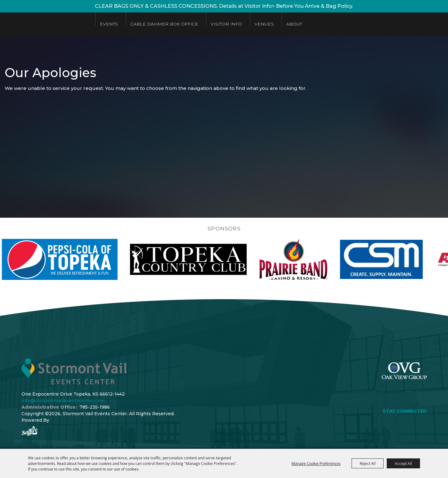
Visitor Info (226, 24)
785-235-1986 (95, 407)
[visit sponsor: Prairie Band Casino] (310, 259)
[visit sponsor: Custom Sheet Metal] (399, 259)
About (294, 24)
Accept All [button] (403, 463)
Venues (264, 24)
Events (109, 24)
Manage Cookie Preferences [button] (316, 463)
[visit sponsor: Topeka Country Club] (205, 259)
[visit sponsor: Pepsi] (77, 259)
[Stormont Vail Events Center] (44, 24)
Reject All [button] (368, 463)
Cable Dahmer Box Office (164, 24)
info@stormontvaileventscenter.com (63, 401)
